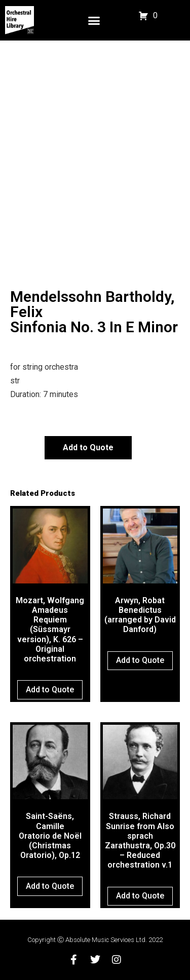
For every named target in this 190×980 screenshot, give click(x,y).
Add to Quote (88, 447)
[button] (94, 20)
